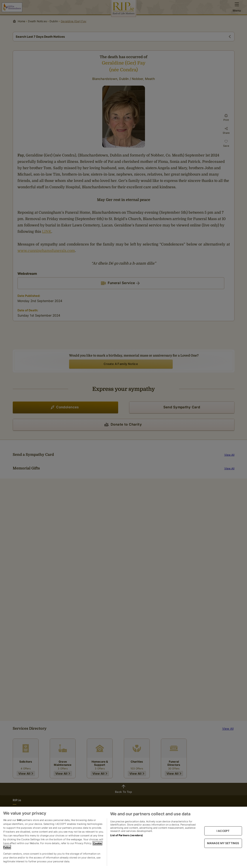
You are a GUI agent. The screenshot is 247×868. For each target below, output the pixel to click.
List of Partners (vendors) (127, 835)
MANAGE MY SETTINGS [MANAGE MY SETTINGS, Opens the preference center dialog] (223, 843)
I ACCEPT (223, 831)
